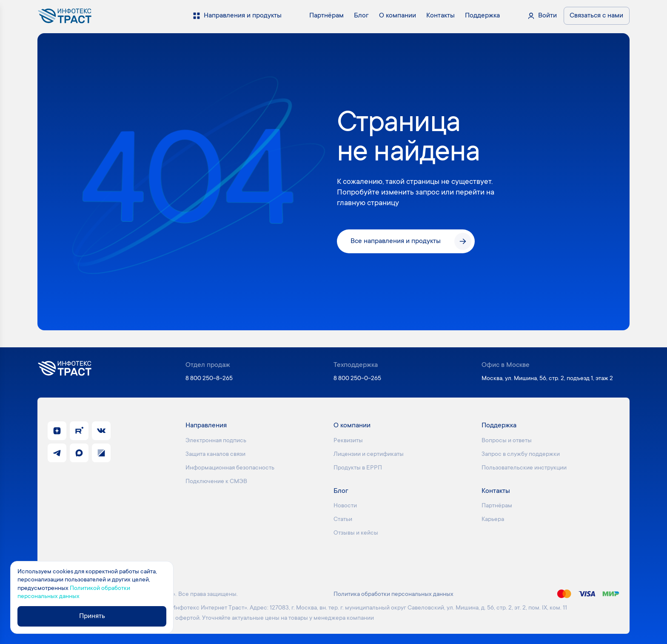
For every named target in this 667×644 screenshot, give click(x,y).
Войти (547, 16)
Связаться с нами (596, 16)
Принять (92, 616)
